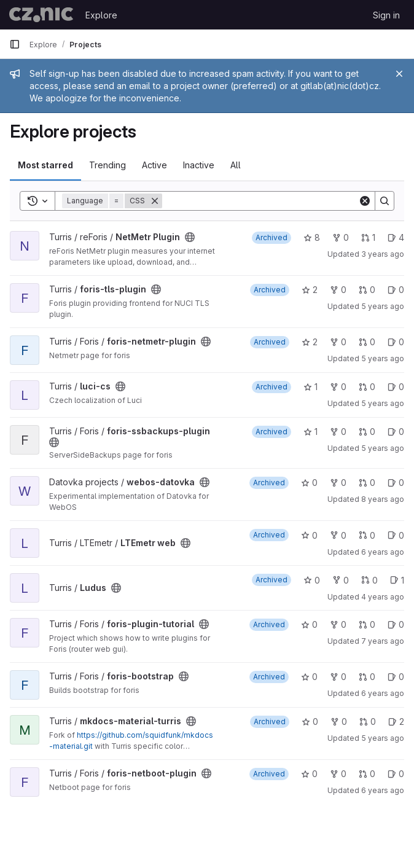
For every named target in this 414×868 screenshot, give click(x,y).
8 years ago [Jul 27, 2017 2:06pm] (383, 499)
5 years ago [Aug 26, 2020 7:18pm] (383, 358)
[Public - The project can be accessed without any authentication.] (190, 237)
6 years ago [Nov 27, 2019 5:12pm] (383, 693)
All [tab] (236, 165)
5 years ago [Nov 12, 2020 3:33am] (383, 306)
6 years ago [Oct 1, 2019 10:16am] (383, 552)
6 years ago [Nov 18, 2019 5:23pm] (383, 790)
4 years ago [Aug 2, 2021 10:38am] (383, 597)
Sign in (386, 15)
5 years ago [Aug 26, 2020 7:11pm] (383, 448)
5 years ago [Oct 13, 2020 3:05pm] (383, 738)
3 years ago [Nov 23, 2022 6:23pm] (383, 254)
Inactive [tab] (199, 165)
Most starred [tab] (45, 165)
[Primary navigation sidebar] (15, 44)
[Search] (260, 201)
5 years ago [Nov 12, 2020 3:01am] (383, 403)
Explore (101, 15)
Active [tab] (154, 165)
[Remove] (155, 201)
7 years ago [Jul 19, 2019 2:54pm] (383, 641)
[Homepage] (41, 15)
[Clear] (365, 201)
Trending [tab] (107, 165)
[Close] (399, 74)
